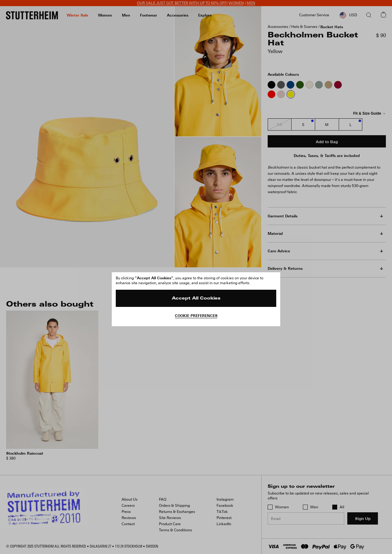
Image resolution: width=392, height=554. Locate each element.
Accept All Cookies (196, 298)
